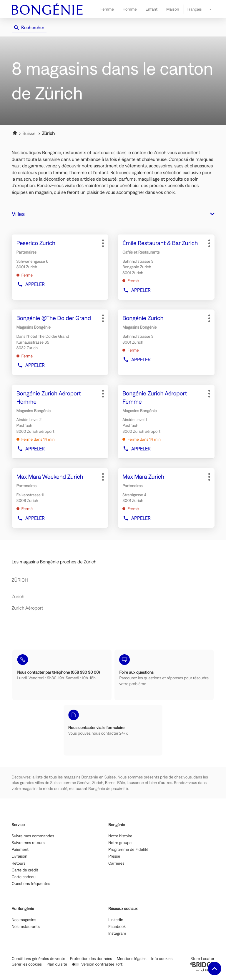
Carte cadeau (24, 877)
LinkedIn (116, 920)
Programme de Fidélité (128, 850)
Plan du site (57, 964)
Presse (114, 856)
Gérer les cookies (27, 964)
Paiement (20, 850)
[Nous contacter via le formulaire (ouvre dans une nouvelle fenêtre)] (113, 730)
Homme (130, 9)
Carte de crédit (25, 870)
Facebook (117, 927)
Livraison (20, 856)
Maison (173, 9)
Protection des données (91, 959)
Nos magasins (24, 920)
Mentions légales (132, 959)
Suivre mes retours (28, 843)
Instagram (117, 934)
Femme (107, 9)
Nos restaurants (26, 927)
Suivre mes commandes (33, 836)
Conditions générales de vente (39, 959)
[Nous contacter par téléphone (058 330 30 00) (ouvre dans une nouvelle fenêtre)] (62, 675)
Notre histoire (120, 836)
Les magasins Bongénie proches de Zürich (54, 562)
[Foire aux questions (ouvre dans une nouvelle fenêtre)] (164, 675)
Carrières (116, 863)
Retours (19, 863)
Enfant (152, 9)
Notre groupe (120, 843)
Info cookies (162, 959)
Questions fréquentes (31, 884)
